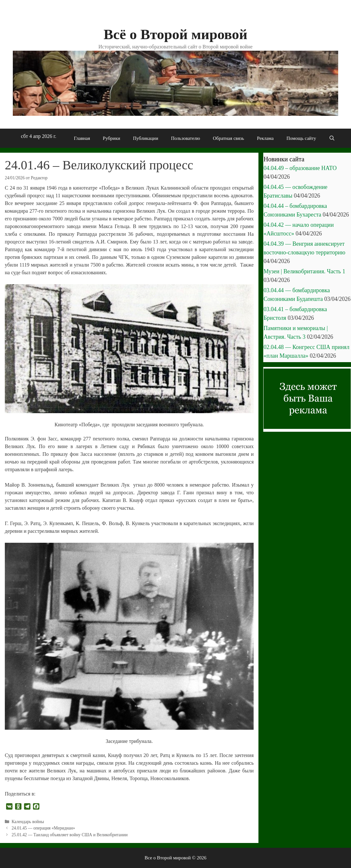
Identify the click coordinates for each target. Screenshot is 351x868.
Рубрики (111, 138)
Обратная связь (229, 138)
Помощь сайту (301, 138)
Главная (82, 138)
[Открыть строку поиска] (332, 138)
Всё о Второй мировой (175, 34)
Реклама (265, 138)
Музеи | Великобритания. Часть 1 (304, 271)
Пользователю (186, 138)
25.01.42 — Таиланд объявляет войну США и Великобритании (69, 835)
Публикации (146, 138)
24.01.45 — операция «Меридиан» (43, 828)
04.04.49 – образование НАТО (300, 168)
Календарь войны (28, 822)
